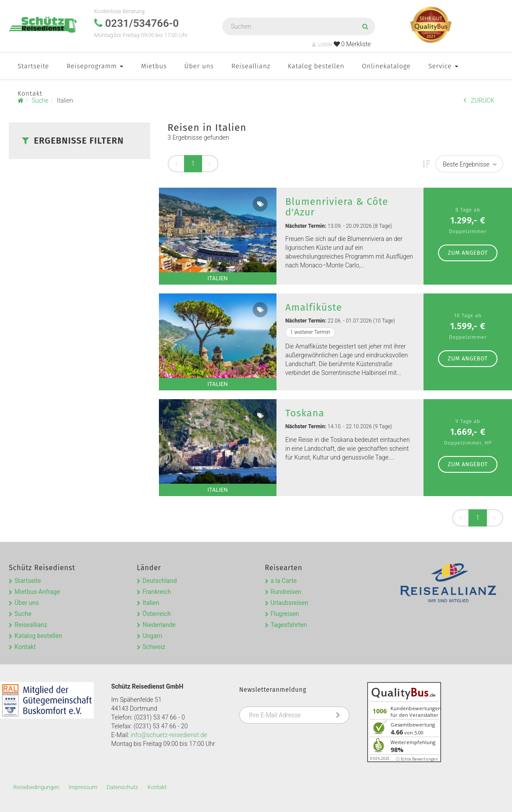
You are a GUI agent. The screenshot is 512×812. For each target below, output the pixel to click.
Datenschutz (122, 787)
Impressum (83, 787)
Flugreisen (285, 614)
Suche (23, 614)
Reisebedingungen (36, 787)
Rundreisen (286, 592)
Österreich (157, 614)
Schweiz (154, 647)
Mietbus (154, 66)
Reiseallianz (251, 66)
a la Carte (284, 581)
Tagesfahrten (289, 625)
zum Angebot (468, 253)
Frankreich (157, 592)
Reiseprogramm (95, 66)
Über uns (199, 66)
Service (443, 66)
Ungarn (153, 636)
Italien (151, 603)
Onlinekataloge (386, 66)
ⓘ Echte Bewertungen (417, 759)
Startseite (33, 66)
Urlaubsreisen (289, 603)
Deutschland (160, 581)
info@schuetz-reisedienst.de (169, 735)
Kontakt (30, 93)
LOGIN (322, 45)
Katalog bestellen (316, 66)
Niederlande (159, 625)
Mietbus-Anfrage (37, 592)
